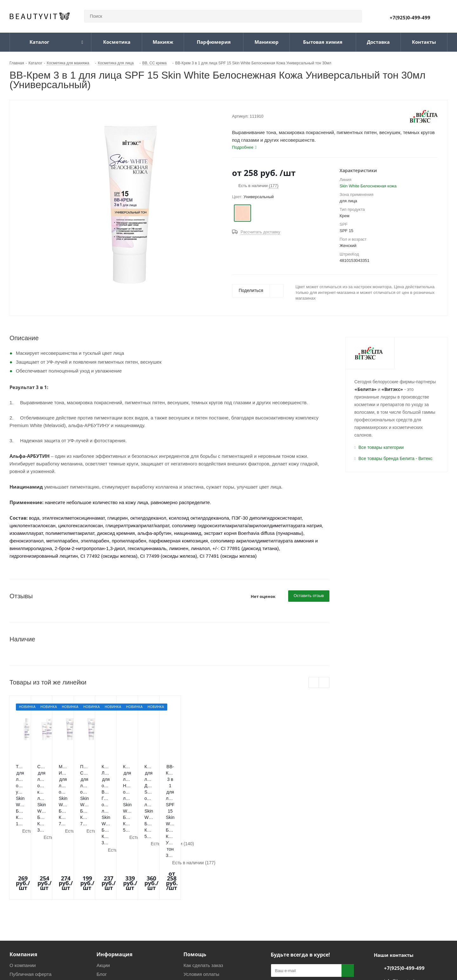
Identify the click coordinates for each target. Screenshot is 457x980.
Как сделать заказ (203, 888)
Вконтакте (277, 928)
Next (324, 683)
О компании (23, 888)
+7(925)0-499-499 (410, 17)
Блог (102, 896)
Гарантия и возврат (205, 914)
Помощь (195, 877)
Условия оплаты (201, 896)
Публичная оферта (30, 896)
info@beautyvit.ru (403, 903)
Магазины (20, 905)
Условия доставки (203, 905)
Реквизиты (108, 905)
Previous (314, 683)
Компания (23, 877)
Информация (114, 877)
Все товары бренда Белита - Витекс (396, 458)
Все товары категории (381, 447)
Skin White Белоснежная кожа (368, 186)
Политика (107, 914)
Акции (103, 888)
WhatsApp (309, 928)
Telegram (293, 928)
